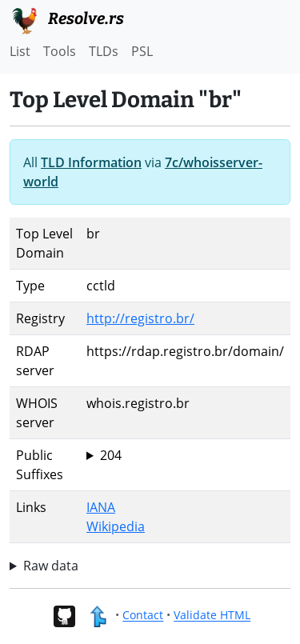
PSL (142, 51)
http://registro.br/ (140, 318)
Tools (60, 51)
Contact (143, 616)
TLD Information (91, 162)
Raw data (51, 566)
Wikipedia (116, 526)
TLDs (104, 51)
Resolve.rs (67, 19)
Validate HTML (212, 616)
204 (111, 455)
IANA (101, 507)
